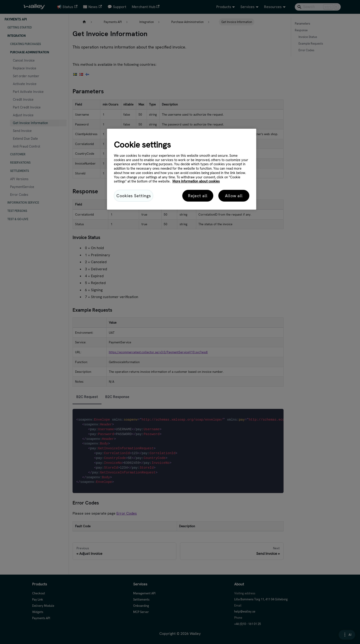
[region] (182, 169)
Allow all (234, 196)
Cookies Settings (134, 196)
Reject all (198, 196)
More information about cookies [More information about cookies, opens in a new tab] (196, 181)
